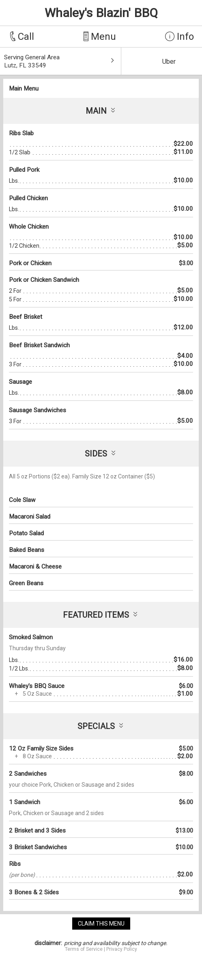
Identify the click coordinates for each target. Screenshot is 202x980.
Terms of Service (84, 949)
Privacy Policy (122, 949)
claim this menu (101, 924)
